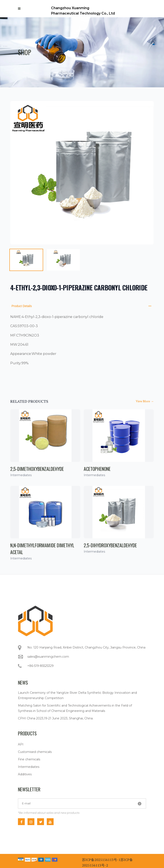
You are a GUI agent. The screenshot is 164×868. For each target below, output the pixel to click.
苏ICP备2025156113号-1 (101, 860)
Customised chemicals (35, 752)
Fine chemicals (29, 759)
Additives (25, 774)
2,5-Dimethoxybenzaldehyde (37, 469)
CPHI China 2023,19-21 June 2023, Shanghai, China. (56, 718)
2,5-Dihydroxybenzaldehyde (110, 545)
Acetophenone (97, 469)
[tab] (26, 260)
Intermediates (29, 767)
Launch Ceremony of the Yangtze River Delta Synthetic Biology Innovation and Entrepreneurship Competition (77, 695)
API (21, 744)
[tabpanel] (82, 173)
